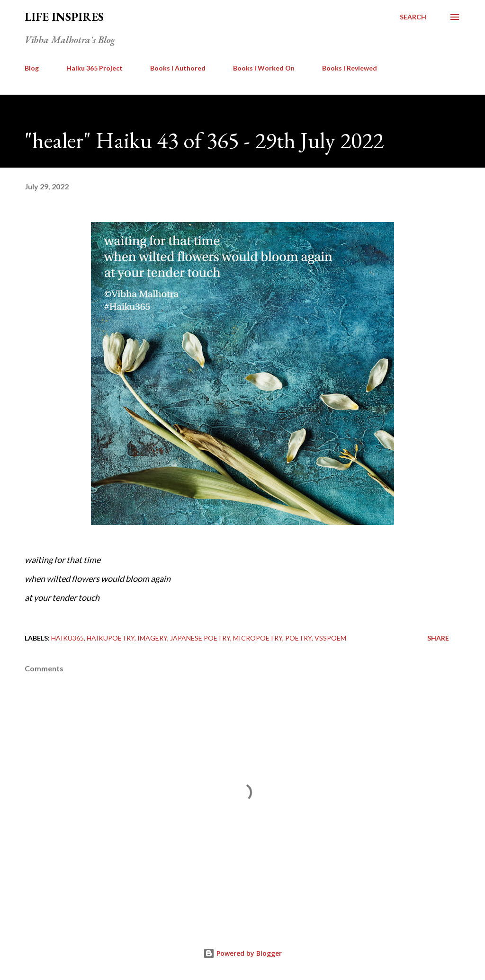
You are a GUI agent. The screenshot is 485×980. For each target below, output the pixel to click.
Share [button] (438, 638)
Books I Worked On (264, 68)
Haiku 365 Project (94, 68)
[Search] (413, 17)
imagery (152, 638)
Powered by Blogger (242, 953)
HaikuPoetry (111, 638)
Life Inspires (64, 17)
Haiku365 (67, 638)
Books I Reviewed (350, 68)
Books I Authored (178, 68)
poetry (298, 638)
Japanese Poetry (200, 638)
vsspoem (330, 638)
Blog (32, 68)
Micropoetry (258, 638)
